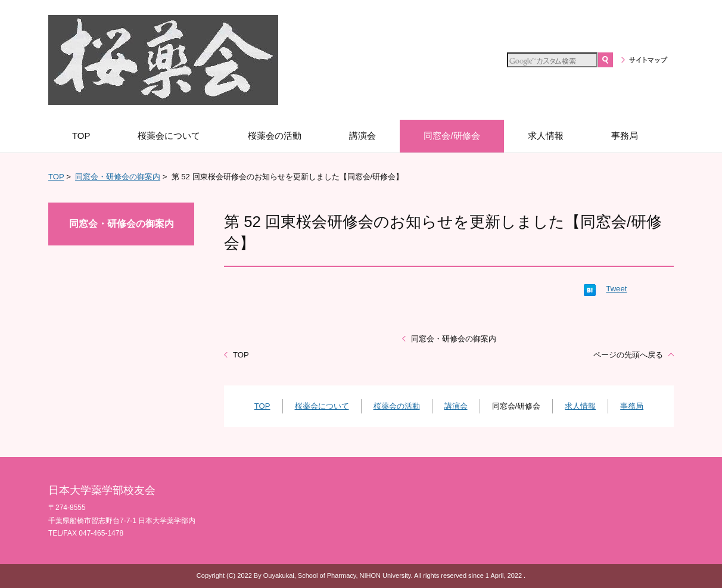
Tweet (616, 289)
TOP (56, 177)
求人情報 (580, 406)
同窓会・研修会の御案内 (118, 177)
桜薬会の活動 (397, 406)
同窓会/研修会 (516, 406)
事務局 (632, 406)
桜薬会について (322, 406)
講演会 (456, 406)
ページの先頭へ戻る (628, 355)
